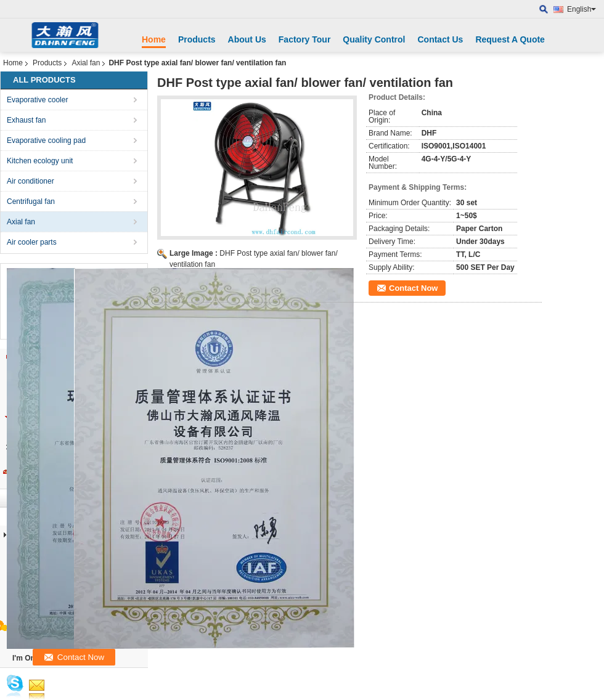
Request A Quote (510, 39)
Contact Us (440, 39)
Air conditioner (31, 181)
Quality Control (374, 39)
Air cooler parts (32, 242)
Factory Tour (305, 39)
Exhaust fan (26, 120)
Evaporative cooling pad (46, 140)
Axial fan (86, 63)
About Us (247, 39)
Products (197, 39)
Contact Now (413, 288)
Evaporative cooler (37, 100)
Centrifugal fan (31, 201)
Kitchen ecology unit (40, 161)
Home (154, 39)
